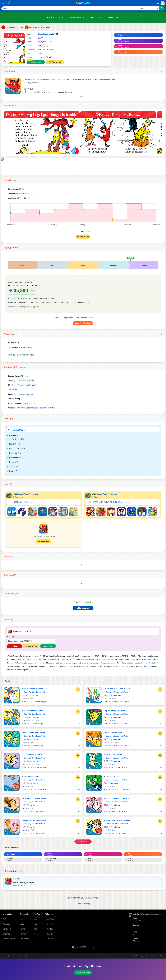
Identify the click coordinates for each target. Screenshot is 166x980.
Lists (22, 924)
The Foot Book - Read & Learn (34, 820)
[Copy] (161, 71)
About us (6, 924)
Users (22, 919)
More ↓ (83, 96)
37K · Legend (122, 723)
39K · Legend (40, 767)
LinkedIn (49, 924)
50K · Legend (123, 701)
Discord (49, 939)
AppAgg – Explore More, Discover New (151, 956)
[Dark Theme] (158, 3)
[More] (79, 701)
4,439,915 (58, 17)
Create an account (83, 972)
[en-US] (85, 947)
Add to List (56, 62)
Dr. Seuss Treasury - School (33, 710)
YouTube (49, 919)
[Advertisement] (73, 167)
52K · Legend (123, 745)
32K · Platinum (39, 833)
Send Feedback (9, 939)
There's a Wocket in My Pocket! (117, 820)
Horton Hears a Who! (31, 776)
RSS (36, 939)
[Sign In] (163, 3)
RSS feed (143, 666)
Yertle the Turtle (111, 776)
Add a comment (48, 50)
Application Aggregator (154, 914)
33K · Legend (121, 811)
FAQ (4, 919)
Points (22, 929)
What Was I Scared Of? (114, 754)
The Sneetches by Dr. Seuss (33, 732)
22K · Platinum (123, 789)
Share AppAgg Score (83, 323)
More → (83, 841)
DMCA (25, 956)
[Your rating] (48, 46)
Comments (24, 939)
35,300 (45, 42)
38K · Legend (39, 723)
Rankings (24, 934)
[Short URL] (87, 317)
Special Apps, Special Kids (28, 494)
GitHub (49, 929)
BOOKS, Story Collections (21, 502)
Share (14, 646)
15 (15, 444)
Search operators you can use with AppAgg (83, 898)
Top (35, 924)
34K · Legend (121, 767)
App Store (35, 62)
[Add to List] (78, 689)
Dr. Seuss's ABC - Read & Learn (117, 689)
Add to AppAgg (83, 904)
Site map (6, 934)
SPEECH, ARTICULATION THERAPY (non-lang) (108, 502)
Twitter (49, 934)
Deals (36, 929)
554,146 (118, 17)
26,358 (99, 17)
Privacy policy (17, 956)
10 (17, 448)
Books (25, 692)
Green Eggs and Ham (113, 732)
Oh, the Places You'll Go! (32, 754)
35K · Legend (39, 745)
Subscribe (19, 471)
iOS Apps (14, 439)
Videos (36, 934)
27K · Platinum (122, 833)
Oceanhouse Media (16, 430)
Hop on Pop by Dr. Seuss (114, 710)
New (36, 919)
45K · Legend (41, 701)
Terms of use (7, 956)
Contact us (7, 929)
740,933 (80, 17)
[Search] (69, 8)
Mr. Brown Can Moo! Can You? (34, 798)
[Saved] (8, 3)
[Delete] (20, 871)
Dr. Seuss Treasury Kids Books (35, 689)
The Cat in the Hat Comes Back (117, 798)
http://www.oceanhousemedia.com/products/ (35, 408)
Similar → (120, 35)
